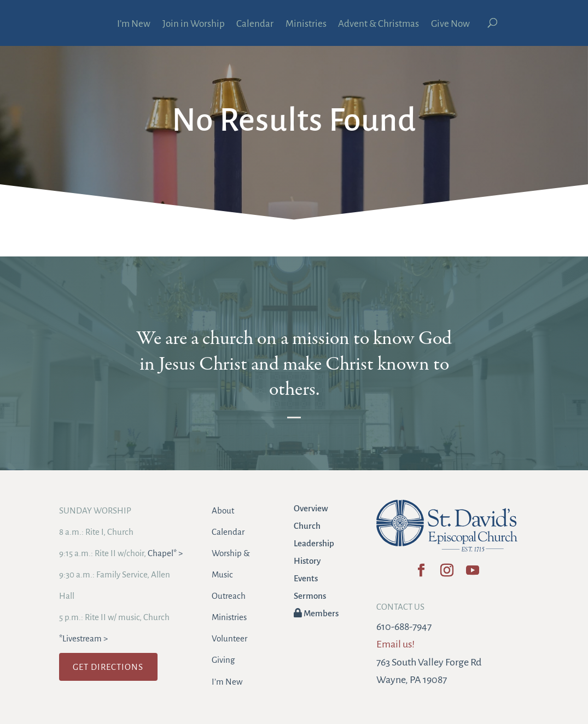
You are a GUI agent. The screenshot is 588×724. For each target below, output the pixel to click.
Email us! (395, 644)
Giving (223, 660)
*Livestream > (83, 638)
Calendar (255, 25)
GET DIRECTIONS (108, 667)
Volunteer (229, 638)
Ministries (306, 25)
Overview (311, 508)
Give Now (450, 25)
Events (306, 578)
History (307, 561)
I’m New (134, 25)
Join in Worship (194, 25)
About (223, 510)
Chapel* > (165, 553)
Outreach (229, 596)
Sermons (310, 596)
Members (316, 613)
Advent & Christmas (379, 25)
